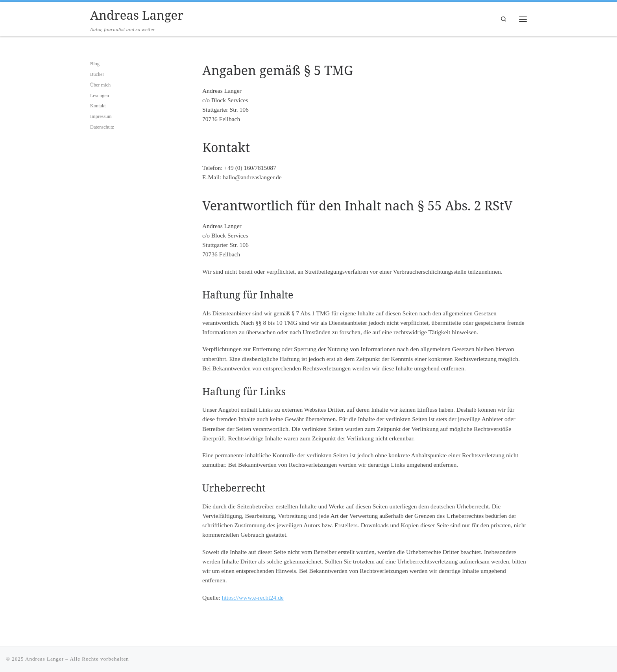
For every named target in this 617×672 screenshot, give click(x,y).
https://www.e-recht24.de (253, 597)
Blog (95, 64)
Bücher (97, 74)
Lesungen (100, 96)
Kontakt (98, 106)
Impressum (101, 116)
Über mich (100, 85)
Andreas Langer (44, 659)
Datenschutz (102, 127)
